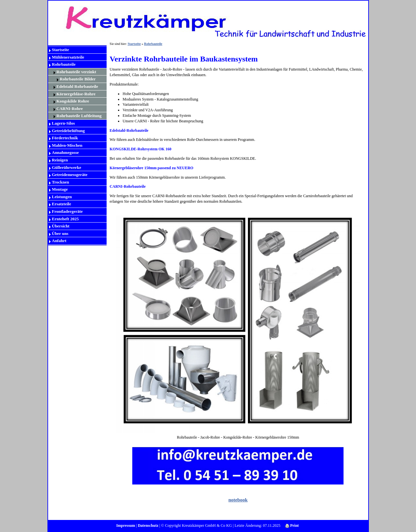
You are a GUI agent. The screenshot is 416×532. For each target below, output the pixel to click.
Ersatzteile (62, 204)
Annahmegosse (65, 152)
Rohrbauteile (64, 64)
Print (292, 525)
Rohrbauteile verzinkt (76, 72)
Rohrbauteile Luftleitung (79, 116)
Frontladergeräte (67, 211)
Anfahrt (59, 241)
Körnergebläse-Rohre (76, 94)
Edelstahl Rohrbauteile (77, 86)
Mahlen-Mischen (67, 145)
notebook (238, 500)
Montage (60, 189)
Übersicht (61, 226)
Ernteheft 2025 (65, 219)
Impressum (126, 525)
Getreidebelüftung (69, 131)
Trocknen (61, 182)
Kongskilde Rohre (73, 101)
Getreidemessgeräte (70, 175)
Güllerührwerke (67, 167)
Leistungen (62, 197)
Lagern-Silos (64, 123)
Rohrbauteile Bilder (78, 79)
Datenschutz (148, 525)
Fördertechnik (65, 138)
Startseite (61, 50)
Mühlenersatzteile (68, 57)
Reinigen (60, 160)
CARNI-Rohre (70, 109)
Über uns (60, 233)
